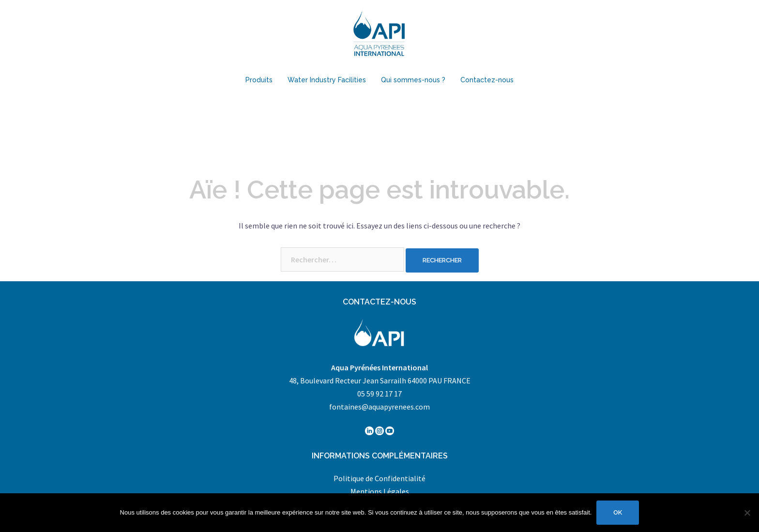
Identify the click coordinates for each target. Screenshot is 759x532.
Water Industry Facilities (327, 80)
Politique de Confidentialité (379, 478)
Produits (259, 80)
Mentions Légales (380, 491)
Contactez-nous (487, 80)
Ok (618, 512)
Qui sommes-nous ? (413, 80)
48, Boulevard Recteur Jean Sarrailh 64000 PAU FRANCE (380, 380)
